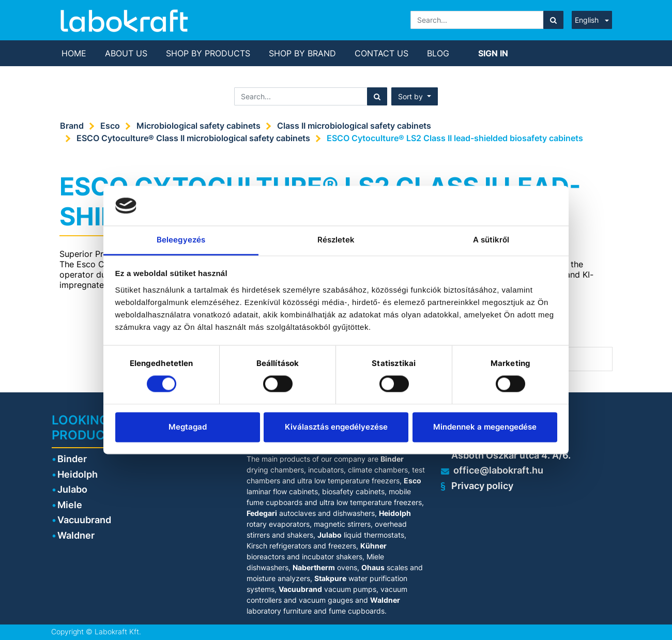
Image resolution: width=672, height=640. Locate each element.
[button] (415, 96)
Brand (72, 126)
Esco (110, 126)
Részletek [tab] (336, 240)
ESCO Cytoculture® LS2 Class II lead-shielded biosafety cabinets (455, 138)
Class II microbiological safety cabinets (354, 126)
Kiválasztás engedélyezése (336, 427)
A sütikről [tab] (491, 240)
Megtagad (188, 427)
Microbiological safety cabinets (198, 126)
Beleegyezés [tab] (181, 240)
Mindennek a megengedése (485, 427)
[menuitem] (74, 53)
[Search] (553, 20)
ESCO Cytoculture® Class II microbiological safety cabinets (193, 138)
